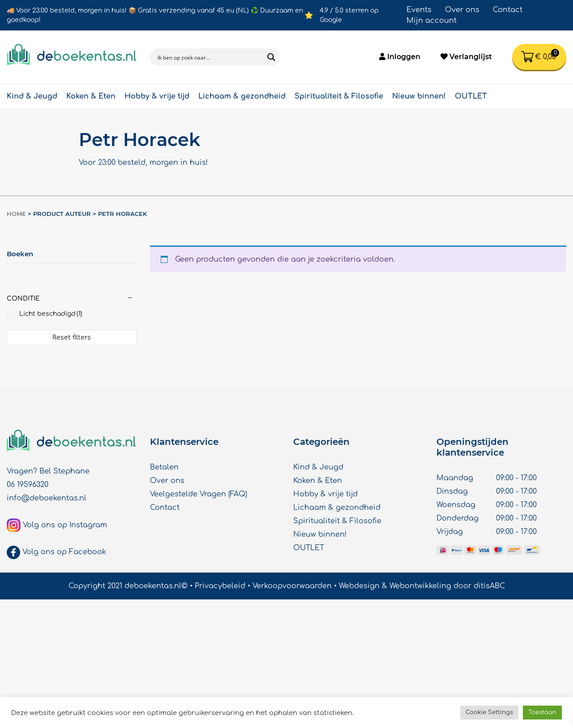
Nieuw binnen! (419, 96)
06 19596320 (28, 485)
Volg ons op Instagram (65, 525)
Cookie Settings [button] (489, 712)
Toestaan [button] (542, 712)
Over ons (462, 10)
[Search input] (209, 57)
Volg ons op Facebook (64, 552)
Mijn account (432, 21)
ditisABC (489, 586)
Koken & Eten (91, 96)
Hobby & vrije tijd (157, 96)
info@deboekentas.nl (47, 498)
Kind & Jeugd (32, 96)
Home (16, 214)
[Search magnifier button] (271, 57)
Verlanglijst (466, 57)
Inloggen (400, 57)
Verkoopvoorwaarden (292, 586)
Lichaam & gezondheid (242, 96)
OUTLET (471, 96)
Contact (508, 10)
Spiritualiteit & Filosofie (339, 96)
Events (419, 10)
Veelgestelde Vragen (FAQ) (199, 494)
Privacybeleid (220, 586)
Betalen (164, 467)
